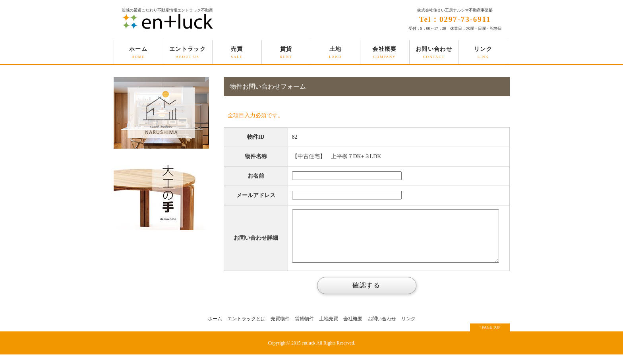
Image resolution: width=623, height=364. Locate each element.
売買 (237, 55)
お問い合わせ (434, 55)
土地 (336, 55)
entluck (309, 353)
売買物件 (280, 328)
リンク (483, 55)
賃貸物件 (304, 328)
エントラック (188, 55)
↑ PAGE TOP (490, 337)
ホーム (138, 55)
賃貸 (286, 55)
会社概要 (385, 55)
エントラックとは (246, 328)
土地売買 (329, 328)
